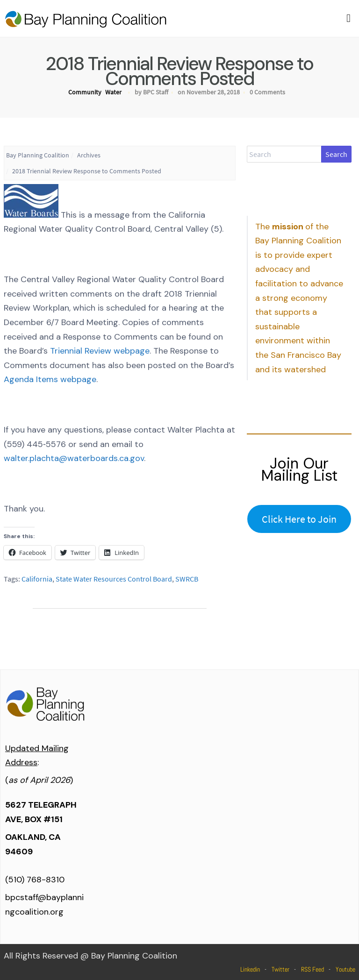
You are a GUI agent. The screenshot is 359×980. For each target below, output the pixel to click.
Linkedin (250, 969)
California (37, 579)
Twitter (280, 969)
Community (85, 92)
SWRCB (187, 579)
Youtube (345, 969)
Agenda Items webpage (50, 379)
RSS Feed (312, 969)
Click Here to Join (299, 519)
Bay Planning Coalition (38, 155)
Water (113, 92)
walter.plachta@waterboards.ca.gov (74, 458)
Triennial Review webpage (100, 351)
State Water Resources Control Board (114, 579)
